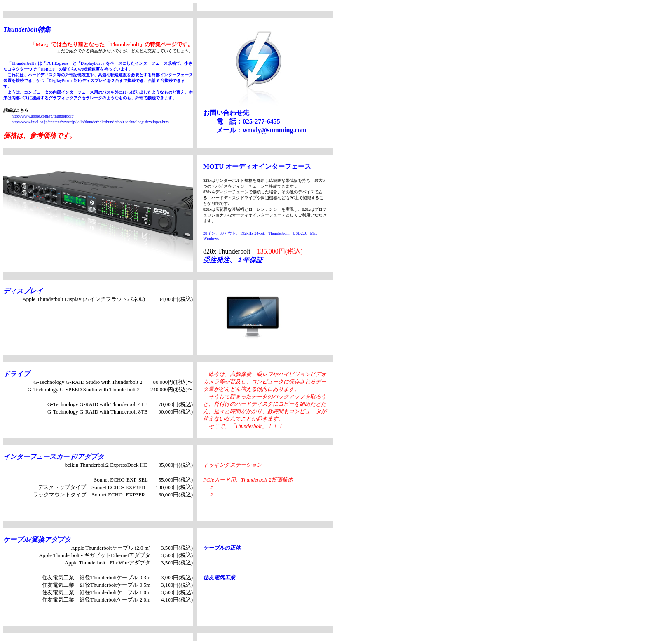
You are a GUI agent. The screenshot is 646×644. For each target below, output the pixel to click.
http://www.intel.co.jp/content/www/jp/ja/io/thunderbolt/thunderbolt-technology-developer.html (91, 122)
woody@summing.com (275, 130)
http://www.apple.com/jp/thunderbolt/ (43, 116)
